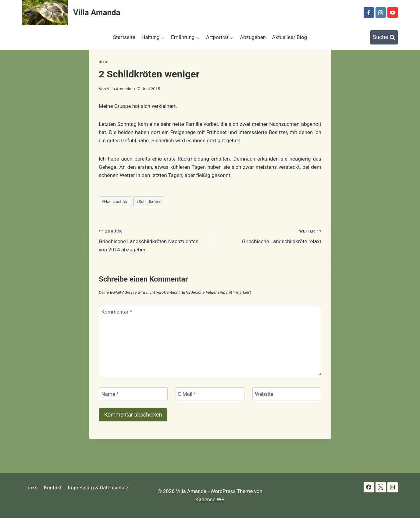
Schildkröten (149, 201)
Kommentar (117, 312)
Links (31, 488)
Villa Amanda (119, 89)
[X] (381, 487)
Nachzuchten (115, 201)
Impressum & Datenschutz (98, 488)
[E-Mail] (210, 394)
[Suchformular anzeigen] (384, 37)
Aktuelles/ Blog (289, 37)
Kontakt (53, 488)
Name (110, 394)
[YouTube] (393, 12)
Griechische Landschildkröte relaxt (268, 236)
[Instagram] (381, 12)
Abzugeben (253, 37)
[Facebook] (369, 12)
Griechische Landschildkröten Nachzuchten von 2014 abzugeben (152, 240)
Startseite (124, 37)
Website (264, 394)
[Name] (133, 394)
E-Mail (187, 394)
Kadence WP (210, 499)
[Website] (287, 394)
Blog (104, 62)
